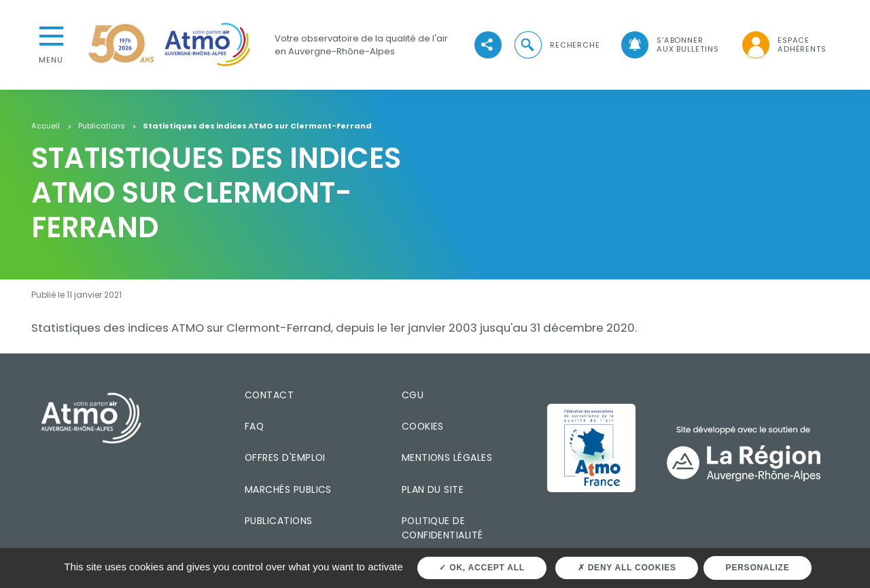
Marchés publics (288, 489)
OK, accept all (482, 568)
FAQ (254, 426)
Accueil (46, 126)
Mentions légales (447, 457)
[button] (556, 45)
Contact (269, 395)
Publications (102, 126)
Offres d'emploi (285, 457)
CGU (413, 395)
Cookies (423, 426)
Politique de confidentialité (442, 528)
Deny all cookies (627, 568)
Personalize (758, 568)
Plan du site (433, 489)
